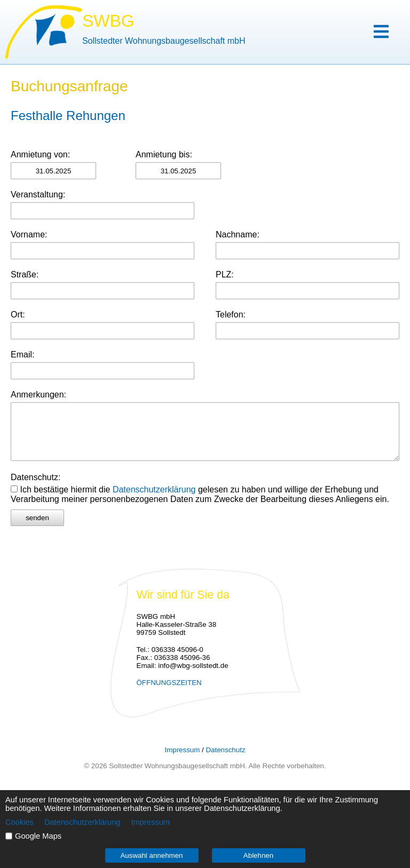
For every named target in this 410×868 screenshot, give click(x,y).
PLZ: (225, 274)
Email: (22, 355)
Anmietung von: (40, 154)
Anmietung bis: (164, 154)
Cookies (19, 822)
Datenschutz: (36, 477)
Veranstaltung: (38, 194)
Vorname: (29, 234)
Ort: (18, 314)
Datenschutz (225, 750)
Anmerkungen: (38, 395)
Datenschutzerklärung (154, 489)
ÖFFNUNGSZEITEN (169, 683)
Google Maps (38, 836)
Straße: (25, 274)
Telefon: (231, 314)
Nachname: (238, 234)
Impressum (182, 750)
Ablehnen (258, 855)
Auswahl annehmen (151, 855)
